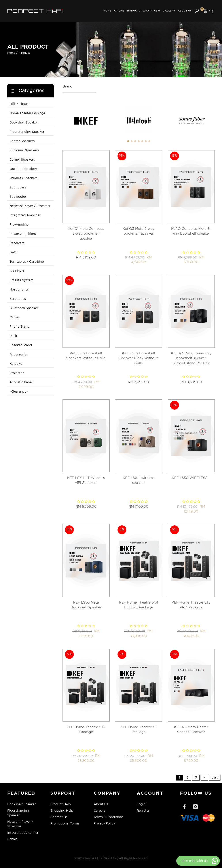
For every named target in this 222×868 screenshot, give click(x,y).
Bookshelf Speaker (24, 123)
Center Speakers (22, 141)
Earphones (18, 299)
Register (143, 811)
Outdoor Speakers (24, 169)
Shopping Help (62, 811)
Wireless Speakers (24, 178)
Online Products (127, 11)
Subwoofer (18, 197)
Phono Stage (19, 327)
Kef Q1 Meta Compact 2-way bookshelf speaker (86, 234)
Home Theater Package (27, 113)
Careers (100, 811)
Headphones (19, 290)
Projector (17, 373)
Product (25, 53)
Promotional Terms (65, 824)
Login (141, 804)
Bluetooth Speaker (24, 308)
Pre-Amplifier (20, 225)
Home (107, 11)
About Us (185, 11)
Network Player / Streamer (30, 206)
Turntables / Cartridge (27, 262)
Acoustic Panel (21, 382)
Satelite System (21, 280)
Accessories (19, 355)
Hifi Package (19, 104)
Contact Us (59, 817)
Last (215, 778)
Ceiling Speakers (22, 160)
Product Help (61, 804)
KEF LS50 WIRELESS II (191, 478)
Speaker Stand (21, 345)
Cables (15, 317)
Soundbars (18, 188)
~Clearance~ (19, 392)
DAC (13, 253)
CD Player (17, 271)
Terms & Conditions (109, 817)
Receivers (17, 243)
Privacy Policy (104, 824)
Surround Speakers (24, 150)
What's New (151, 11)
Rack (13, 336)
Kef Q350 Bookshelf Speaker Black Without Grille (139, 358)
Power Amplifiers (23, 234)
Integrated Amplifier (25, 215)
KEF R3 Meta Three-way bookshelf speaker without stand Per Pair (191, 358)
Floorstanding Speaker (27, 132)
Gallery (169, 11)
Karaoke (16, 364)
